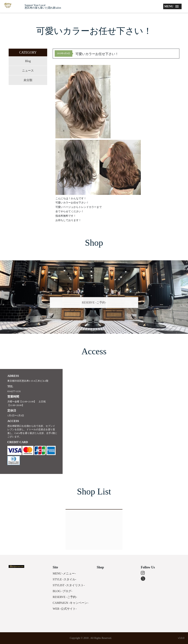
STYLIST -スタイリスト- (69, 585)
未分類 (28, 80)
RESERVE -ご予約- (94, 302)
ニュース (28, 71)
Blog (28, 61)
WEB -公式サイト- (65, 609)
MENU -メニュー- (64, 573)
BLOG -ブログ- (62, 591)
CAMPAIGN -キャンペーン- (71, 603)
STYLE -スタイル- (64, 579)
